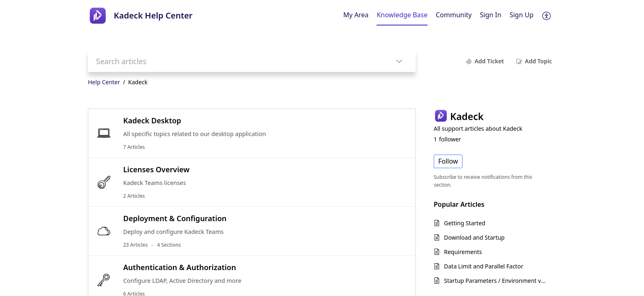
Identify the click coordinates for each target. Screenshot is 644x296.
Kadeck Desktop (152, 120)
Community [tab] (454, 15)
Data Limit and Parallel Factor (484, 266)
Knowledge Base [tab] (402, 15)
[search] (235, 61)
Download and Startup (474, 237)
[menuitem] (491, 16)
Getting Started (465, 223)
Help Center (104, 82)
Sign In (491, 15)
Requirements (463, 252)
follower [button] (447, 139)
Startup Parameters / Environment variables (496, 281)
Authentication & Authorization (180, 267)
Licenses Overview (156, 169)
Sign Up (522, 15)
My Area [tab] (356, 15)
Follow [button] (448, 161)
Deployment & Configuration (175, 218)
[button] (547, 16)
